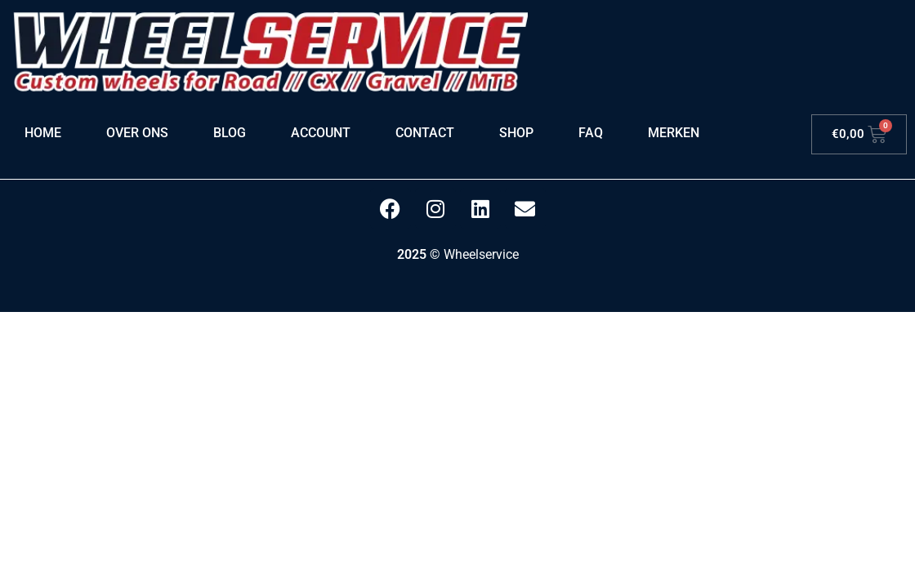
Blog (230, 133)
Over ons (137, 133)
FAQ (591, 133)
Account (321, 133)
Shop (516, 133)
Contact (425, 133)
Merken (674, 133)
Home (43, 133)
